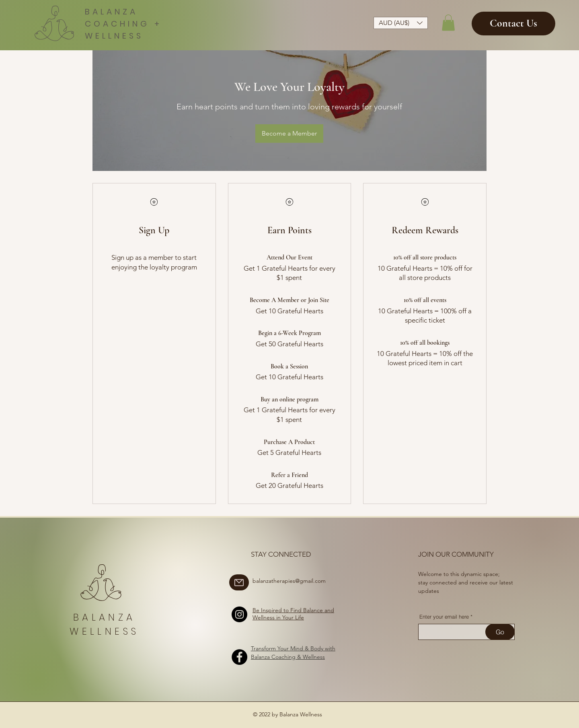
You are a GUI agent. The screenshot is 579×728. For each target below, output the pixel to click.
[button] (401, 23)
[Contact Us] (513, 24)
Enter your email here (444, 617)
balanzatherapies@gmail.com (289, 581)
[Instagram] (239, 614)
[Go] (500, 632)
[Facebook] (239, 657)
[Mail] (239, 582)
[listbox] (401, 23)
